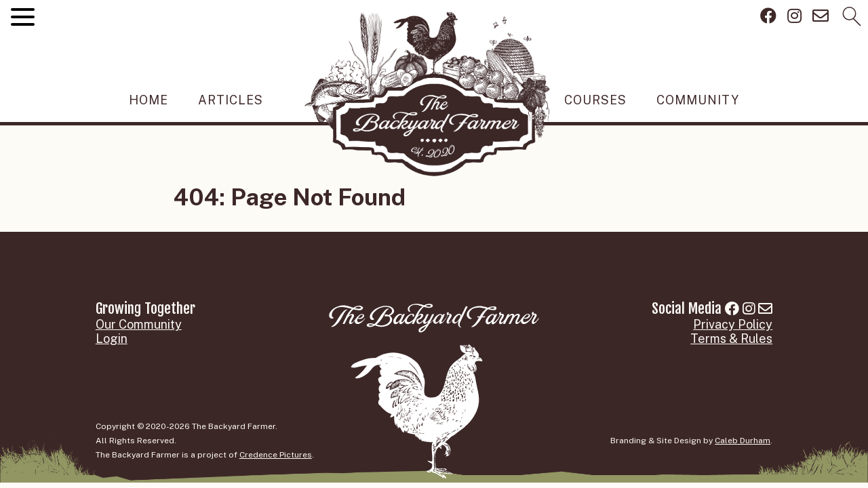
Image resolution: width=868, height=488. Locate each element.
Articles (231, 100)
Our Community (139, 324)
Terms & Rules (731, 339)
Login (112, 339)
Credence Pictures (276, 455)
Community (698, 100)
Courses (595, 100)
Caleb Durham (743, 441)
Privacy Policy (733, 324)
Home (149, 100)
